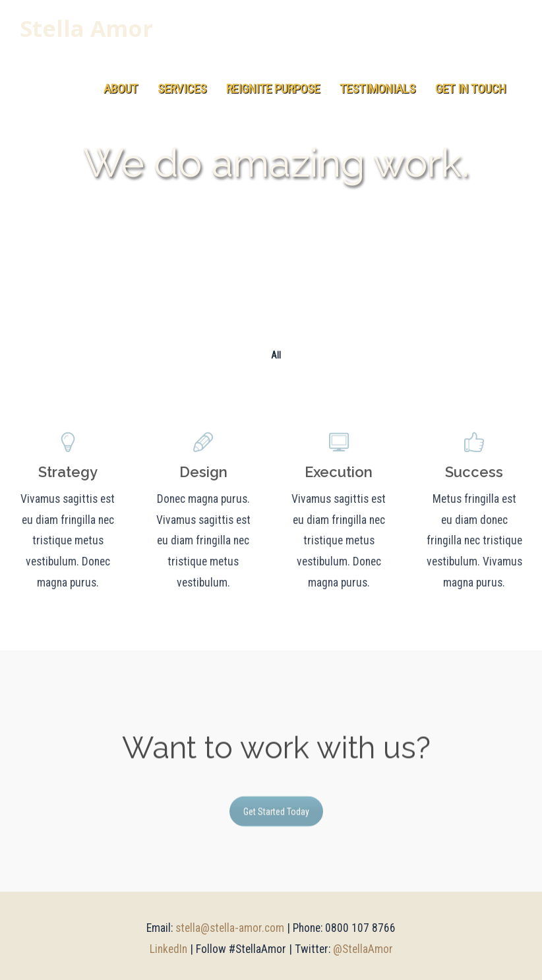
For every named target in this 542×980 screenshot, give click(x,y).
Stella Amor (86, 29)
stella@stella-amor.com (230, 928)
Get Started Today (276, 816)
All (276, 355)
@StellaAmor (363, 949)
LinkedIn (168, 949)
